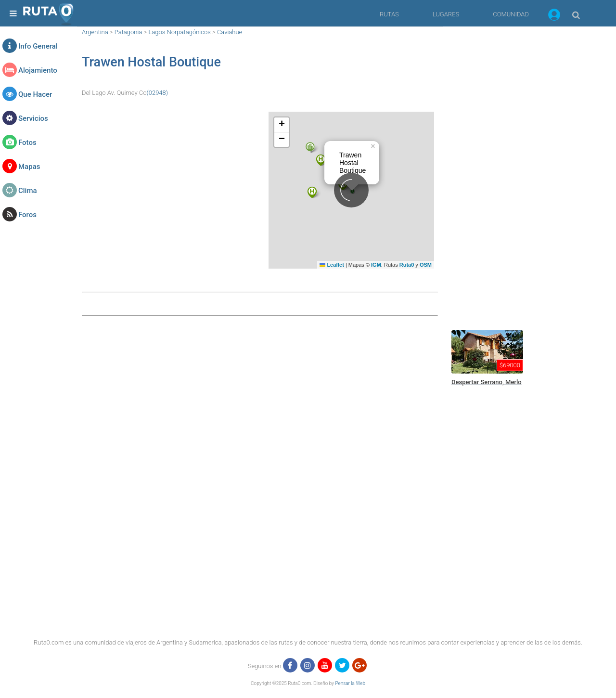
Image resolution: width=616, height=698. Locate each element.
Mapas (29, 167)
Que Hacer (35, 94)
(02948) (157, 93)
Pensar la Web (350, 683)
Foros (27, 215)
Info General (38, 46)
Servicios (33, 118)
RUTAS (389, 14)
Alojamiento (38, 70)
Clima (28, 191)
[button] (554, 16)
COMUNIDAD (511, 14)
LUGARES (446, 14)
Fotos (27, 142)
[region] (520, 171)
